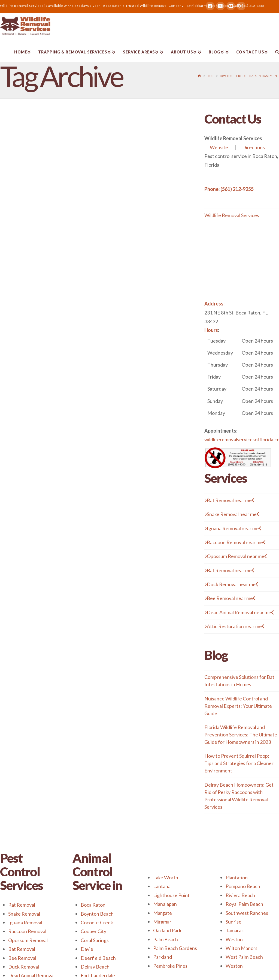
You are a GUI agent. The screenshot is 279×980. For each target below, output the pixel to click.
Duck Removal (24, 967)
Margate (163, 913)
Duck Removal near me (231, 584)
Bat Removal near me (230, 570)
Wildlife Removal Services (232, 215)
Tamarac (235, 930)
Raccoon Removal (27, 931)
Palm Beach (166, 939)
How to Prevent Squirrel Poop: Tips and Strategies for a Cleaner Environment (239, 763)
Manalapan (165, 904)
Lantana (162, 886)
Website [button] (219, 147)
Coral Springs (95, 940)
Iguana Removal (25, 922)
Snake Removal (24, 914)
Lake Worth (166, 877)
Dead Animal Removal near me (239, 612)
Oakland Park (167, 930)
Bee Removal (22, 958)
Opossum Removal (28, 940)
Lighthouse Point (171, 895)
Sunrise (233, 922)
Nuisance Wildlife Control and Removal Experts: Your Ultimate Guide (238, 706)
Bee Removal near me (230, 598)
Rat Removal (22, 905)
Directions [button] (254, 147)
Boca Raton (93, 905)
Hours (211, 330)
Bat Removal (22, 949)
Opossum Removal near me (236, 556)
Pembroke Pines (170, 966)
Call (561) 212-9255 (248, 6)
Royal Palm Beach (244, 904)
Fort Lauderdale (98, 975)
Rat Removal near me (230, 500)
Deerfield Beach (98, 958)
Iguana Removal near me (233, 528)
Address (214, 304)
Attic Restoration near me (235, 626)
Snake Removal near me (232, 514)
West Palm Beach (244, 957)
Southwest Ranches (247, 913)
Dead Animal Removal (31, 975)
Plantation (237, 877)
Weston (234, 939)
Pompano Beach (243, 886)
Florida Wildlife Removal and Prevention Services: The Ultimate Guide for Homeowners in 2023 (241, 735)
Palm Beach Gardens (175, 948)
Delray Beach (95, 967)
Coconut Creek (97, 922)
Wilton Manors (242, 948)
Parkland (163, 957)
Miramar (162, 922)
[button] (242, 377)
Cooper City (93, 931)
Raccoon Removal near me (235, 542)
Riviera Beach (240, 895)
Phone (211, 189)
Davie (87, 949)
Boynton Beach (97, 914)
